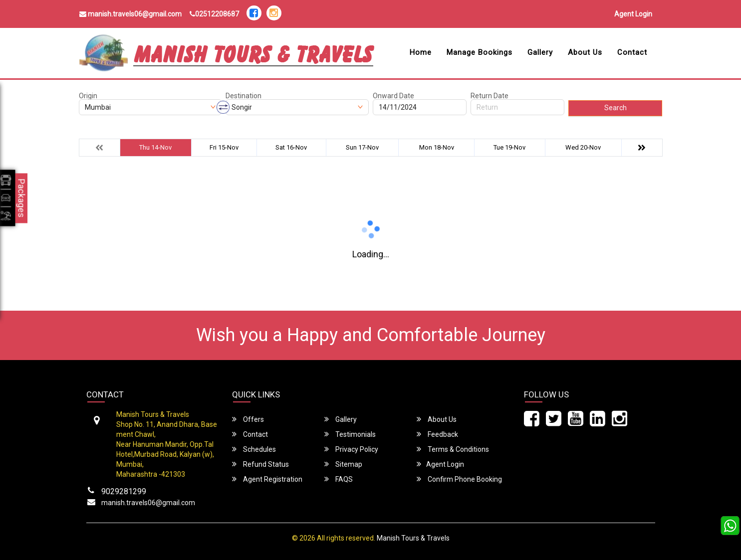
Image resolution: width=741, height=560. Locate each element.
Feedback (437, 434)
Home (421, 52)
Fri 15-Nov (224, 147)
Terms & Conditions (453, 449)
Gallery (540, 52)
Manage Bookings (480, 52)
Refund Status (260, 464)
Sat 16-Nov (291, 147)
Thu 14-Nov (155, 147)
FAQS (339, 479)
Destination (244, 96)
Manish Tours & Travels (413, 538)
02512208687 (214, 14)
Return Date (490, 96)
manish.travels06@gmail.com (130, 14)
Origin (88, 96)
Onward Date (393, 96)
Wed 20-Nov (583, 147)
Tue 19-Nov (509, 147)
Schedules (254, 449)
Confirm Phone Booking (459, 479)
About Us (585, 52)
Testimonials (350, 434)
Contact (632, 52)
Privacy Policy (351, 449)
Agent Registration (267, 479)
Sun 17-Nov (362, 147)
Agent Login (633, 14)
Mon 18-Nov (437, 147)
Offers (248, 419)
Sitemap (343, 464)
